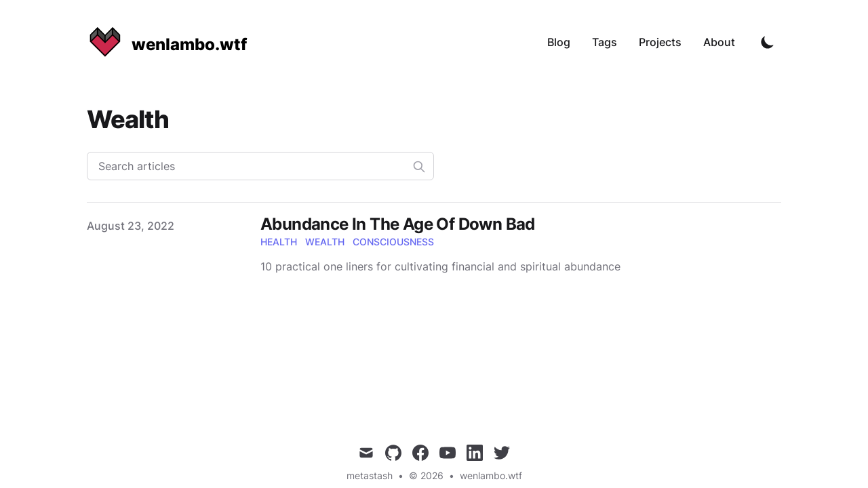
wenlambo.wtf (491, 475)
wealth (325, 242)
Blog (559, 42)
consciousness (393, 242)
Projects (660, 42)
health (279, 242)
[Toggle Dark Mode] (768, 42)
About (719, 42)
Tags (605, 42)
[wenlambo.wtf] (167, 42)
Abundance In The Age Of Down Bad (398, 224)
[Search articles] (260, 166)
